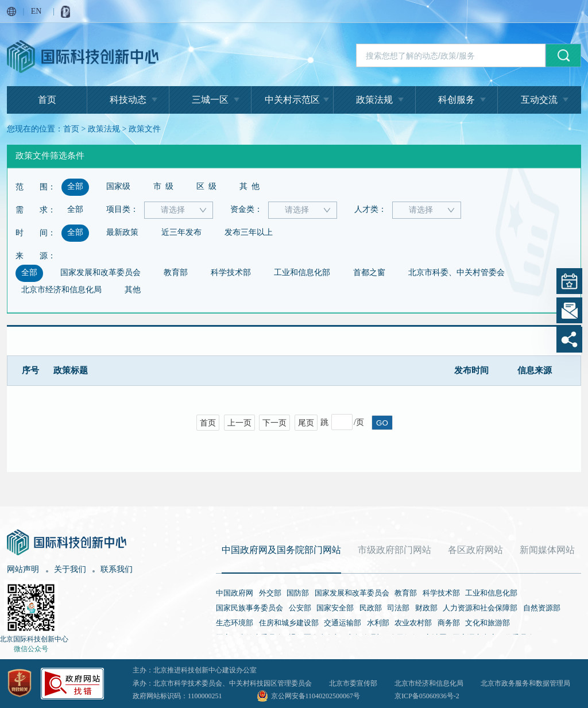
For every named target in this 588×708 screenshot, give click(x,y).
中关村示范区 (292, 100)
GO (382, 423)
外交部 (270, 593)
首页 (47, 100)
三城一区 (210, 100)
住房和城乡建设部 (289, 623)
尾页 (306, 423)
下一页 (274, 423)
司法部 (398, 608)
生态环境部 (235, 623)
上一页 (239, 423)
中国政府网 (235, 593)
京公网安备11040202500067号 (316, 696)
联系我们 (117, 569)
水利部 (378, 623)
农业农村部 (413, 623)
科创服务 (457, 100)
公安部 (300, 608)
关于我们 (70, 569)
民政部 (371, 608)
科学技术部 (441, 593)
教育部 (406, 593)
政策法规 (374, 100)
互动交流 (539, 100)
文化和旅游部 (488, 623)
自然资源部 (542, 608)
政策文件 (145, 129)
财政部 (426, 608)
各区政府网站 (475, 550)
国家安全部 (335, 608)
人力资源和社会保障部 (480, 608)
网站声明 (23, 569)
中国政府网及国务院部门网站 (281, 550)
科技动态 (128, 100)
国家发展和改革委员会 (352, 593)
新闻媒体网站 (547, 550)
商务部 (449, 623)
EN (36, 11)
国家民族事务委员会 (249, 608)
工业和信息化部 (491, 593)
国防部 (298, 593)
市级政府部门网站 (394, 550)
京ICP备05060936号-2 (427, 696)
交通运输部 (343, 623)
